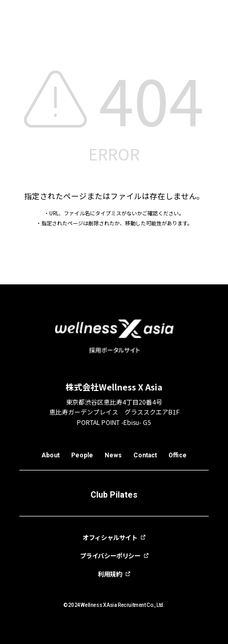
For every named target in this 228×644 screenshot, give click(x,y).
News (113, 455)
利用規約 (110, 574)
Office (178, 455)
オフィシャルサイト (110, 537)
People (82, 455)
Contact (145, 455)
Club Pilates (114, 495)
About (50, 455)
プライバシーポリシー (110, 556)
